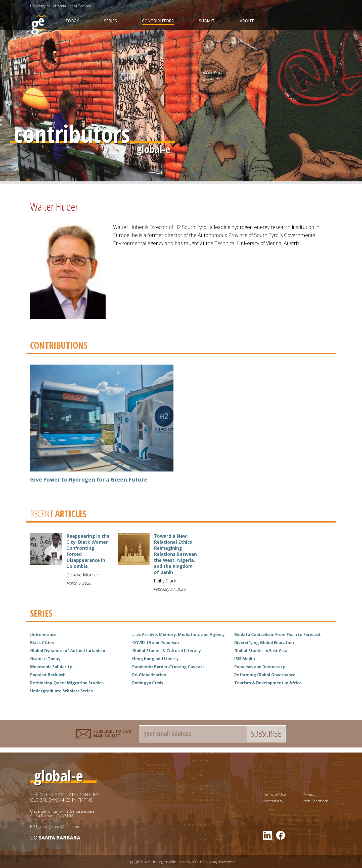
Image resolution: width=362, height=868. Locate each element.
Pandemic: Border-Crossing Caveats (168, 667)
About (247, 21)
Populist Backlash (48, 675)
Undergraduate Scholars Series (61, 691)
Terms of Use (275, 794)
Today (72, 21)
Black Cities (42, 643)
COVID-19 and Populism (156, 643)
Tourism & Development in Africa (268, 683)
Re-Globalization (149, 675)
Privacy (309, 794)
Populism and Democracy (260, 667)
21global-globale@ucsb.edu (57, 826)
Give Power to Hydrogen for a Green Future (89, 480)
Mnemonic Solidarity (51, 667)
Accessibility (273, 801)
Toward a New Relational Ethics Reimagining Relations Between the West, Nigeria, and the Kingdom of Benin (175, 554)
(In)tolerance (43, 635)
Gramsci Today (45, 659)
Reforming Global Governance (265, 675)
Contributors (158, 21)
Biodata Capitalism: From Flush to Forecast (278, 635)
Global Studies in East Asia (261, 651)
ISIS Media (245, 659)
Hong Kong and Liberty (155, 659)
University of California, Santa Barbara (61, 6)
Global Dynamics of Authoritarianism (68, 651)
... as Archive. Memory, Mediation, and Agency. (179, 635)
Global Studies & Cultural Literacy (166, 651)
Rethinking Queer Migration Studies (67, 683)
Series (110, 21)
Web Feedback (315, 801)
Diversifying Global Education (264, 643)
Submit (207, 21)
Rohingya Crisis (148, 683)
